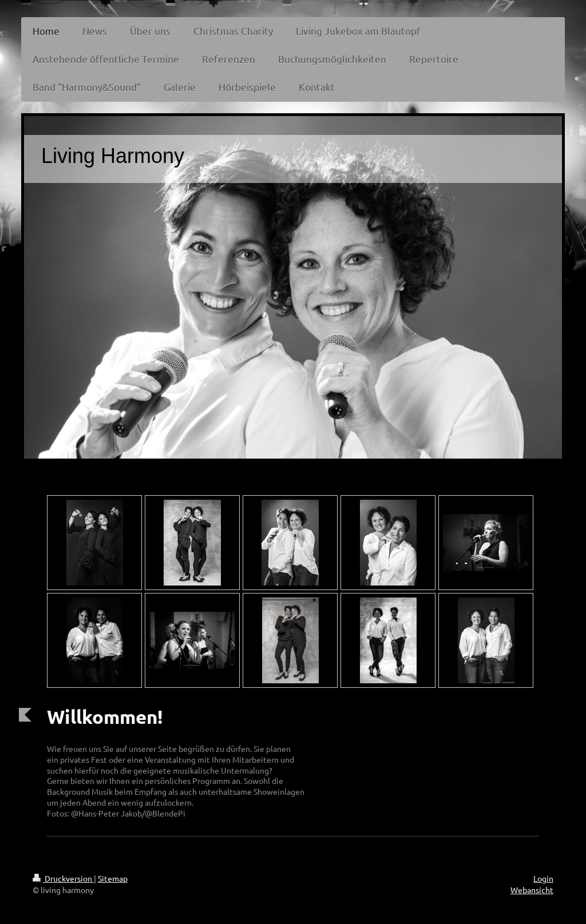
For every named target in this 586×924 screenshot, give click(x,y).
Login (543, 878)
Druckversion (63, 878)
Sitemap (113, 878)
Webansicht (532, 890)
